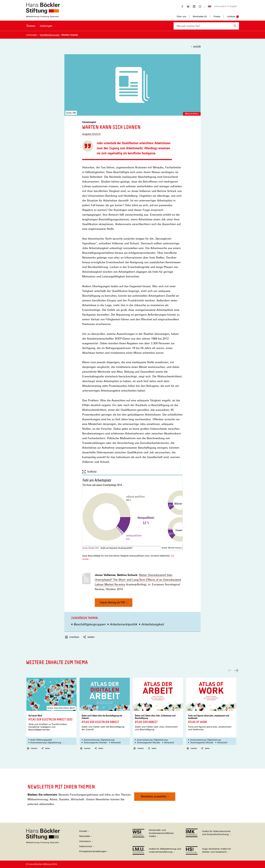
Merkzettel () (200, 17)
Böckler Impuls (192, 114)
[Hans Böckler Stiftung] (43, 843)
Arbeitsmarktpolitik (123, 624)
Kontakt (83, 831)
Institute (231, 16)
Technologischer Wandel (95, 743)
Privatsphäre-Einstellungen (93, 851)
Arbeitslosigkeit (153, 624)
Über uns (181, 16)
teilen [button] (89, 637)
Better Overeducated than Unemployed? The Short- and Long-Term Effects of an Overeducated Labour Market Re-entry (138, 580)
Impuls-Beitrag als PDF (113, 604)
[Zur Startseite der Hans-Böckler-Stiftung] (43, 16)
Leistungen (46, 26)
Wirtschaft (116, 743)
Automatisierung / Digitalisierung (46, 743)
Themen (31, 26)
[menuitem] (31, 28)
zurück (197, 46)
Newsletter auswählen (154, 796)
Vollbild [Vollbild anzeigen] (89, 472)
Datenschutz (86, 846)
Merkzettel (85, 836)
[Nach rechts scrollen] (236, 670)
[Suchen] (235, 26)
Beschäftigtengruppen (89, 624)
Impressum (85, 841)
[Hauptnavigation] (39, 26)
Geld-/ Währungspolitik (41, 740)
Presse (217, 16)
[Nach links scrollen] (230, 670)
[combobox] (202, 26)
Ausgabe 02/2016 (91, 134)
